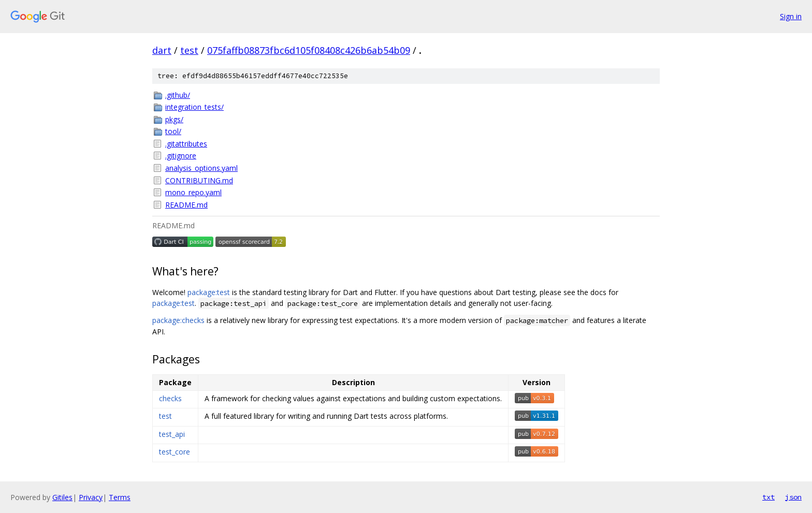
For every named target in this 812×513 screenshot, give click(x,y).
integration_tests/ (194, 107)
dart (162, 50)
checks (170, 398)
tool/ (173, 131)
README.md (186, 205)
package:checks (178, 320)
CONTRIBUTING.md (199, 180)
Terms (120, 497)
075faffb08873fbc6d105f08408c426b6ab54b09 (309, 50)
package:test (209, 292)
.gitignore (181, 156)
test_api (172, 434)
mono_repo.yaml (193, 192)
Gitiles (62, 497)
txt (769, 497)
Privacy (91, 497)
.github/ (178, 95)
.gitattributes (186, 144)
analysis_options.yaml (201, 168)
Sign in (791, 16)
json (793, 497)
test (189, 50)
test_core (175, 452)
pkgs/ (174, 119)
